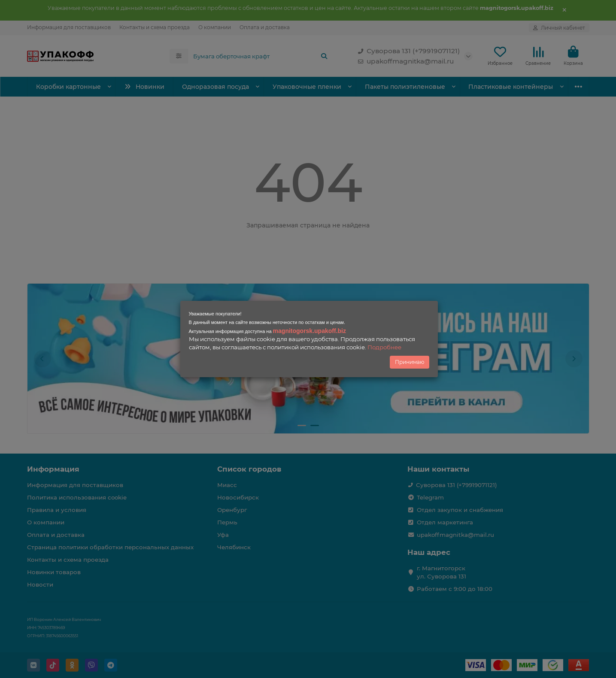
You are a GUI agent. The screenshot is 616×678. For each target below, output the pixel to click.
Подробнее (384, 347)
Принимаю (410, 362)
